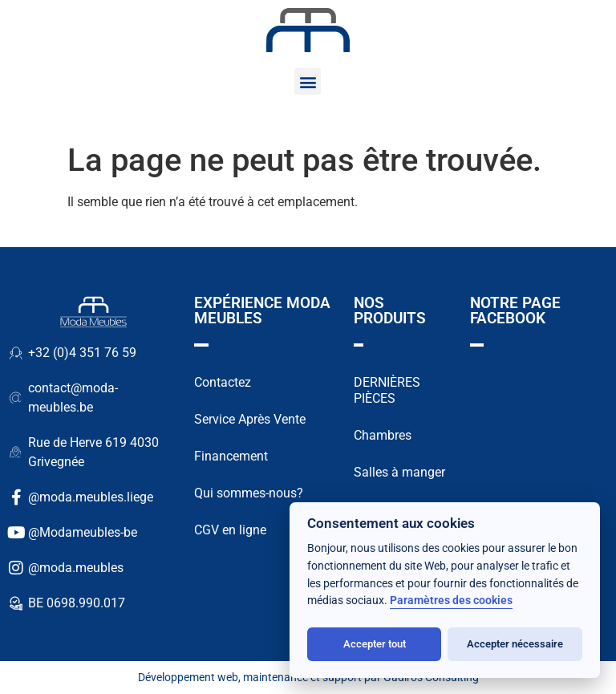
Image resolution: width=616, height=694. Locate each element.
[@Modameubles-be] (16, 533)
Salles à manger (399, 472)
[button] (308, 81)
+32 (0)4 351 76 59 (82, 353)
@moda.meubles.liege (91, 497)
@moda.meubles (76, 568)
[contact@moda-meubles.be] (16, 398)
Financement (231, 456)
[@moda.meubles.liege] (16, 497)
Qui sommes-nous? (249, 493)
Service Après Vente (250, 419)
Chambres (383, 435)
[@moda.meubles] (16, 568)
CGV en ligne (230, 530)
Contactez (223, 382)
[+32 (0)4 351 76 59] (16, 353)
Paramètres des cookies (451, 601)
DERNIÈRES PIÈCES (387, 390)
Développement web (188, 677)
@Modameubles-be (83, 532)
